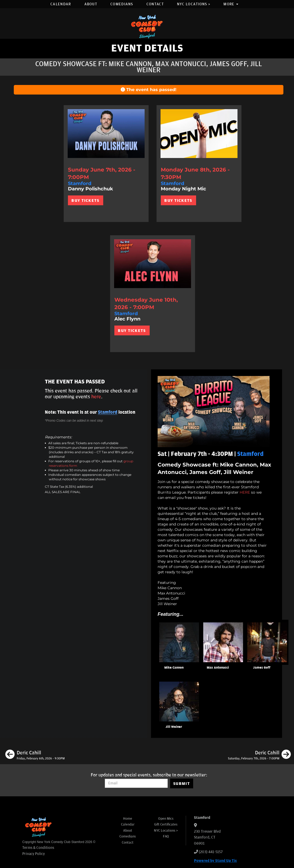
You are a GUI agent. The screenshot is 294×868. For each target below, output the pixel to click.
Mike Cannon (174, 668)
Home (128, 819)
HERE (245, 492)
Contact (155, 4)
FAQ (166, 836)
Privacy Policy (34, 854)
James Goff (262, 668)
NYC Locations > (194, 4)
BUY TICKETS (85, 200)
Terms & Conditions (38, 848)
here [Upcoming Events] (96, 397)
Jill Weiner (174, 727)
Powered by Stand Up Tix (215, 861)
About (91, 4)
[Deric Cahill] (35, 755)
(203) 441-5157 (211, 852)
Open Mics (166, 819)
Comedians (122, 4)
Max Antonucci (218, 668)
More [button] (231, 4)
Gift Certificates (166, 824)
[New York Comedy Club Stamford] (147, 26)
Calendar (61, 4)
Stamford (108, 412)
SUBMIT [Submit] (182, 784)
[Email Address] (136, 783)
